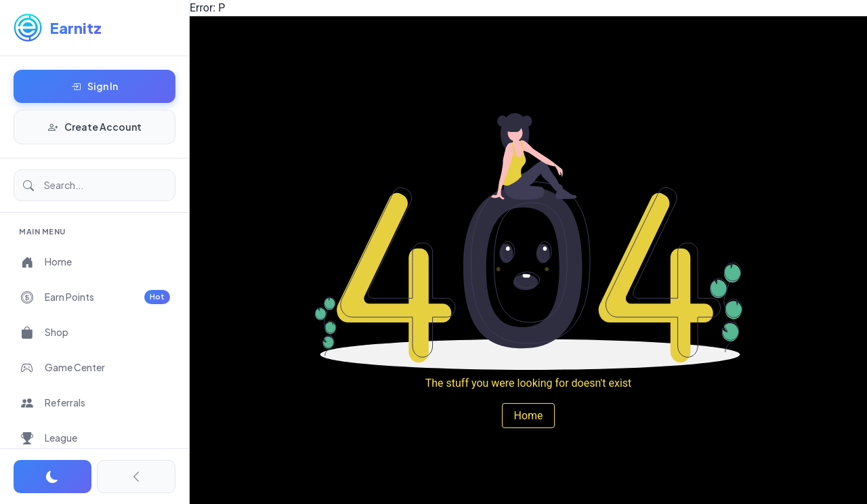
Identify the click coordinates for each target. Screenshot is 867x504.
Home (528, 416)
